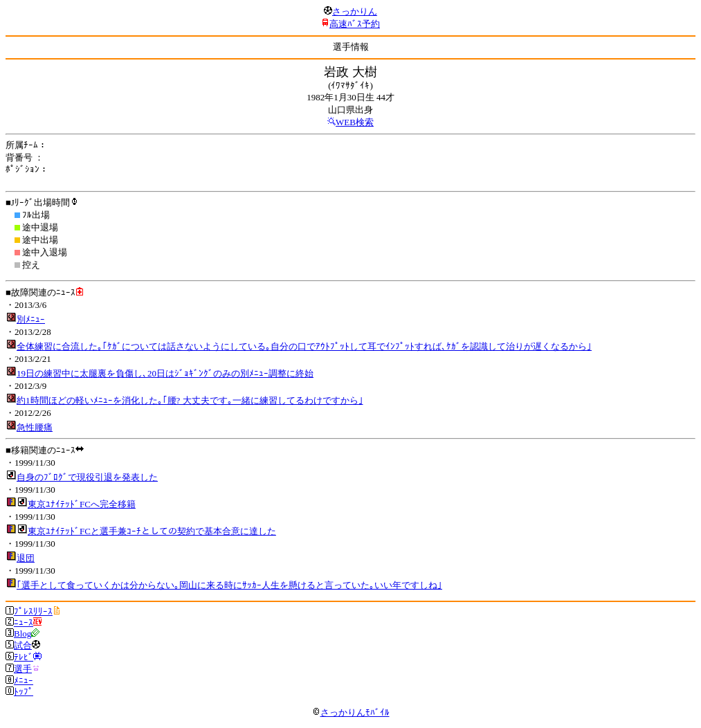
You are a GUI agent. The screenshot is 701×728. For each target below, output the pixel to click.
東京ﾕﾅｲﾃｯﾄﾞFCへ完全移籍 (82, 504)
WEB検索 (355, 122)
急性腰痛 (35, 427)
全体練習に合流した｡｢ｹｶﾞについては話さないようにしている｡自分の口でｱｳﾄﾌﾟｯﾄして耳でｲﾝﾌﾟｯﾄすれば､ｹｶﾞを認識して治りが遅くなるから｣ (304, 346)
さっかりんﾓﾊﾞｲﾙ (351, 712)
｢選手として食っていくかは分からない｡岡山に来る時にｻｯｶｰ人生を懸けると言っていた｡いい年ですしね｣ (229, 585)
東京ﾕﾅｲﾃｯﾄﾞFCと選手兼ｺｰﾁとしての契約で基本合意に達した (152, 531)
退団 (26, 558)
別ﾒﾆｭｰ (31, 319)
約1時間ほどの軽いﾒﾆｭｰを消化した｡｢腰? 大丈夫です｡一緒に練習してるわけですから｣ (190, 400)
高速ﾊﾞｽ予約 (355, 24)
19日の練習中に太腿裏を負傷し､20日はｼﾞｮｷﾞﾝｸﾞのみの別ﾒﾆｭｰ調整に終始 (165, 373)
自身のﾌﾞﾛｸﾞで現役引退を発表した (87, 477)
